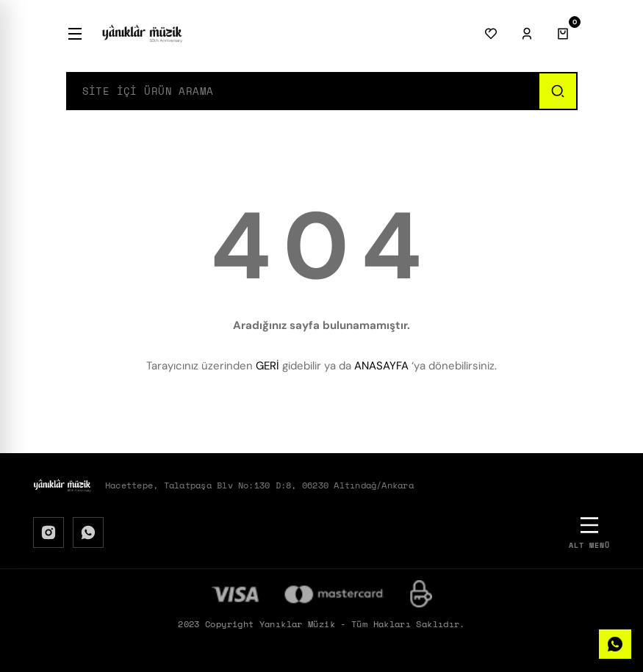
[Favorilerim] (491, 34)
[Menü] (75, 34)
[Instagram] (49, 532)
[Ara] (557, 91)
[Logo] (143, 34)
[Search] (303, 91)
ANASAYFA (381, 366)
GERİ (267, 366)
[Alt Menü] (589, 532)
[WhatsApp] (88, 532)
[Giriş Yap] (527, 34)
